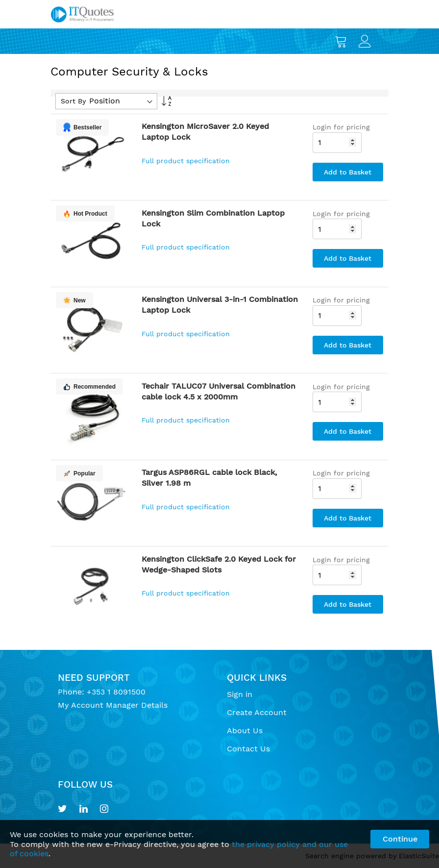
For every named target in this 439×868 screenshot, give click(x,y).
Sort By (73, 101)
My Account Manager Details (113, 705)
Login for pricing (341, 127)
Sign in (240, 694)
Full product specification (186, 161)
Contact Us (248, 749)
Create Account (257, 712)
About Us (245, 731)
